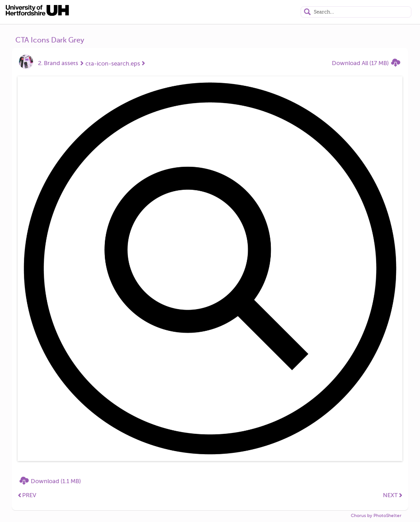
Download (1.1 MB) (56, 481)
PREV (27, 495)
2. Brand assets (58, 63)
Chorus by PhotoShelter (376, 515)
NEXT (393, 495)
